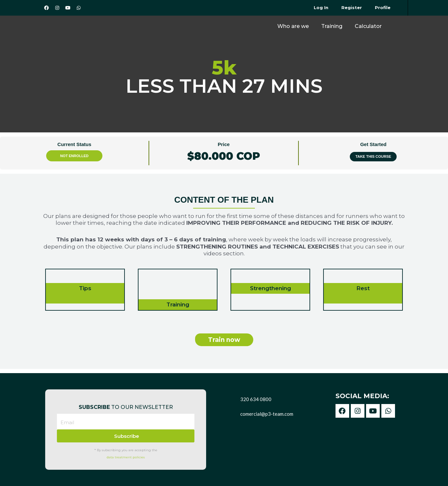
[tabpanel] (224, 271)
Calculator (368, 26)
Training (332, 26)
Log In (321, 7)
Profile (383, 7)
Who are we (293, 26)
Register (352, 7)
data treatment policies (126, 457)
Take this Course (373, 156)
